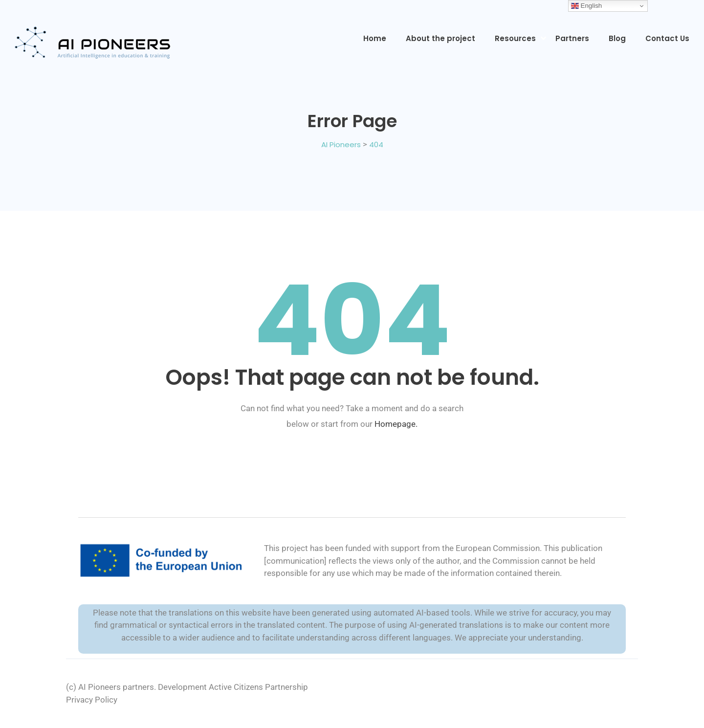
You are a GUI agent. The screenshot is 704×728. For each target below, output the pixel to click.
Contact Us (667, 38)
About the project (440, 38)
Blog (617, 38)
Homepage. (396, 424)
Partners (572, 38)
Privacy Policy (92, 700)
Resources (515, 38)
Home (375, 38)
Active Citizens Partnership (258, 687)
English (586, 6)
